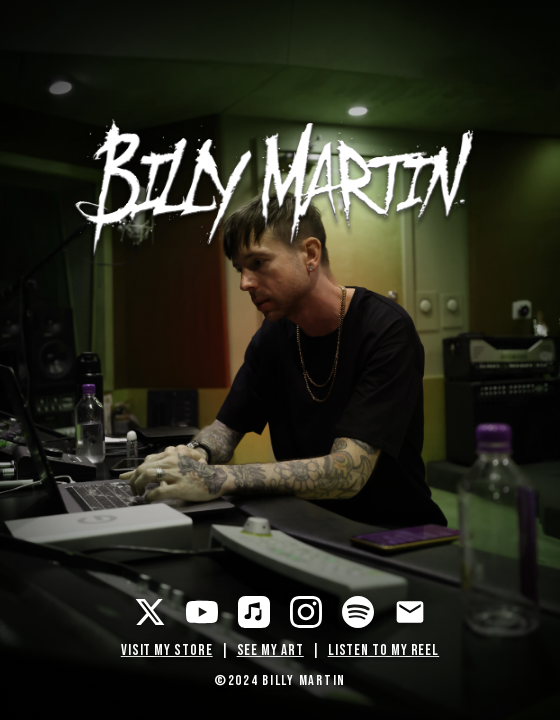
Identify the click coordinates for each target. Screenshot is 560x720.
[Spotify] (358, 612)
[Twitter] (150, 612)
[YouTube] (202, 612)
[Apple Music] (254, 612)
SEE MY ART (270, 650)
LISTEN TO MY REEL (384, 650)
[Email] (410, 612)
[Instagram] (306, 612)
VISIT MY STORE (167, 650)
